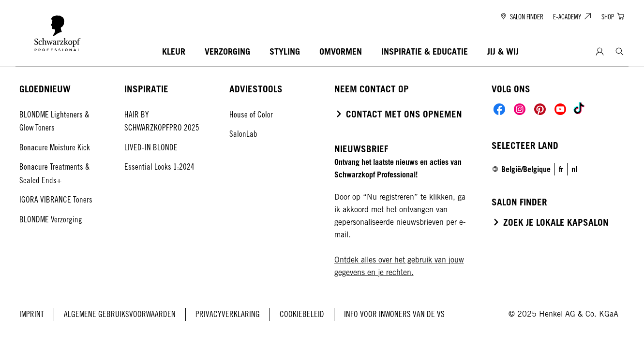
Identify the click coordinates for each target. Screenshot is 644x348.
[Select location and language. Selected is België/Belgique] (521, 169)
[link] (561, 169)
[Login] (600, 52)
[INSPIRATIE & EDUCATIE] (425, 52)
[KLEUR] (174, 52)
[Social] (499, 109)
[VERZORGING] (227, 52)
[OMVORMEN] (341, 52)
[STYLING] (285, 52)
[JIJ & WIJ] (503, 52)
